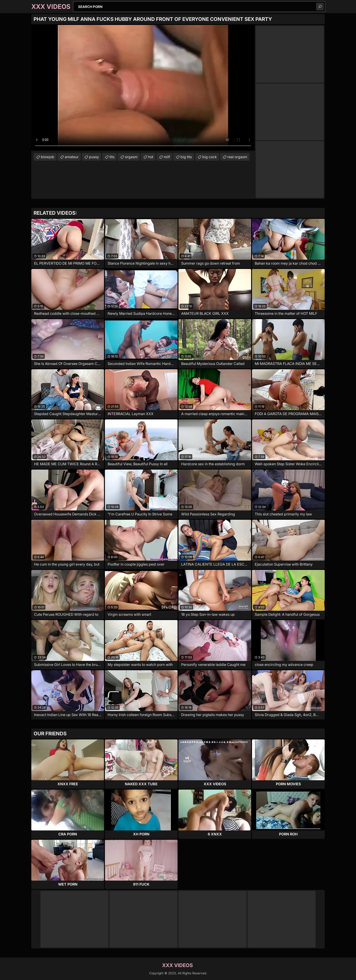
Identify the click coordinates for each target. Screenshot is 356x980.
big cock (210, 157)
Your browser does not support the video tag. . (143, 88)
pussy (94, 157)
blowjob (48, 157)
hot (151, 157)
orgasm (131, 157)
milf (167, 157)
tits (112, 157)
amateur (72, 157)
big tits (186, 157)
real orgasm (237, 157)
